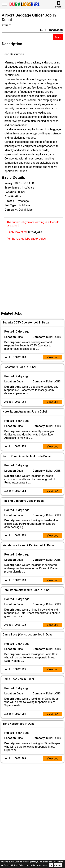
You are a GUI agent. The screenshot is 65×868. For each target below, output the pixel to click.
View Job (53, 357)
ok (51, 865)
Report (58, 37)
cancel (58, 865)
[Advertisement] (32, 276)
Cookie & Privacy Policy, (14, 865)
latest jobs (35, 232)
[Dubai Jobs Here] (24, 6)
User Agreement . (40, 865)
